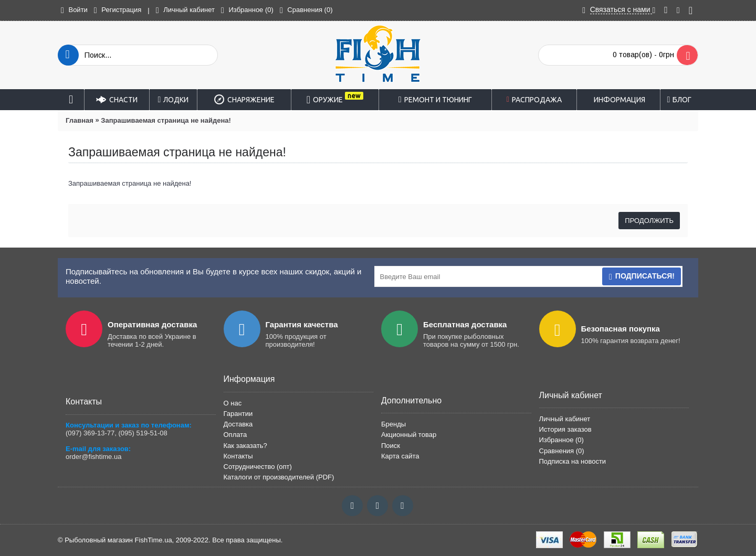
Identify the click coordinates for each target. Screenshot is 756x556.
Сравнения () (562, 451)
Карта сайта (400, 456)
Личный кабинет (565, 419)
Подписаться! (642, 276)
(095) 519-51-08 (143, 433)
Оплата (235, 435)
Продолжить (649, 221)
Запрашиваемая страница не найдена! (166, 120)
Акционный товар (409, 435)
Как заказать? (245, 446)
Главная (80, 120)
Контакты (238, 456)
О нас (233, 403)
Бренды (393, 424)
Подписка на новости (573, 461)
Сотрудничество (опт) (258, 467)
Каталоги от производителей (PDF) (279, 477)
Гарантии (238, 414)
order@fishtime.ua (93, 457)
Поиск (391, 446)
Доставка (238, 424)
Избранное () (561, 440)
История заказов (565, 429)
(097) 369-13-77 (90, 433)
